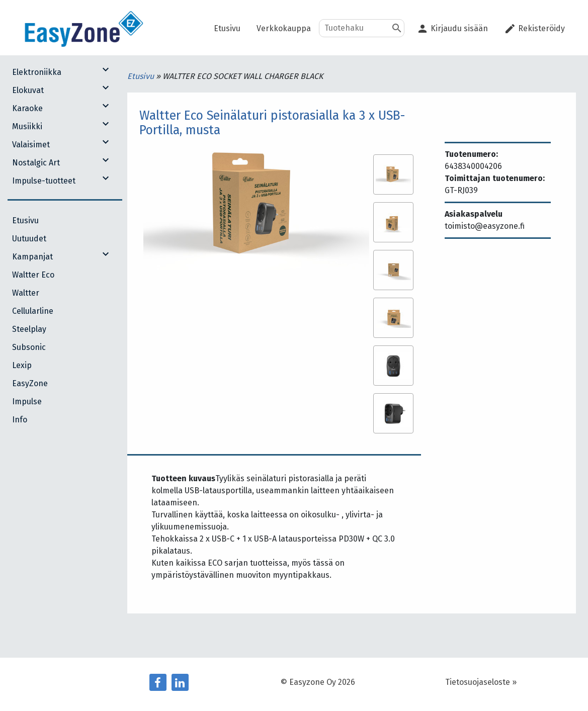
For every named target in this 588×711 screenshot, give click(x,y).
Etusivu (142, 76)
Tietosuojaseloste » (481, 682)
